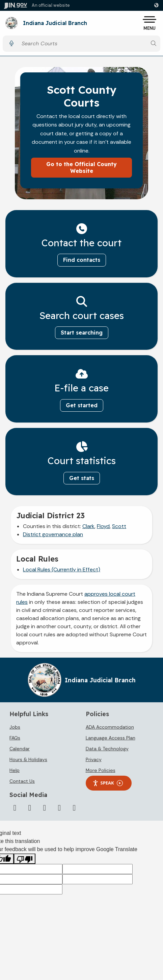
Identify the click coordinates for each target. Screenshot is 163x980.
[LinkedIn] (45, 808)
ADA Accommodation (110, 727)
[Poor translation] (25, 859)
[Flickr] (59, 808)
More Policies (101, 770)
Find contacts (82, 260)
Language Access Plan (111, 738)
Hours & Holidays (28, 759)
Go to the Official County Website (81, 167)
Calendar (20, 749)
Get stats (82, 478)
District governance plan (53, 534)
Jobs (15, 727)
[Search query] (83, 43)
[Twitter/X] (15, 808)
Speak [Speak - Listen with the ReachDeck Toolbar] (108, 783)
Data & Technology (107, 749)
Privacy (94, 759)
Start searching (82, 333)
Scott (119, 526)
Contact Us (22, 781)
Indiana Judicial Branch (55, 23)
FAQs (15, 738)
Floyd (103, 526)
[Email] (74, 808)
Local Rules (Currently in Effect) (62, 569)
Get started (82, 405)
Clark (88, 526)
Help (15, 770)
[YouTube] (30, 808)
